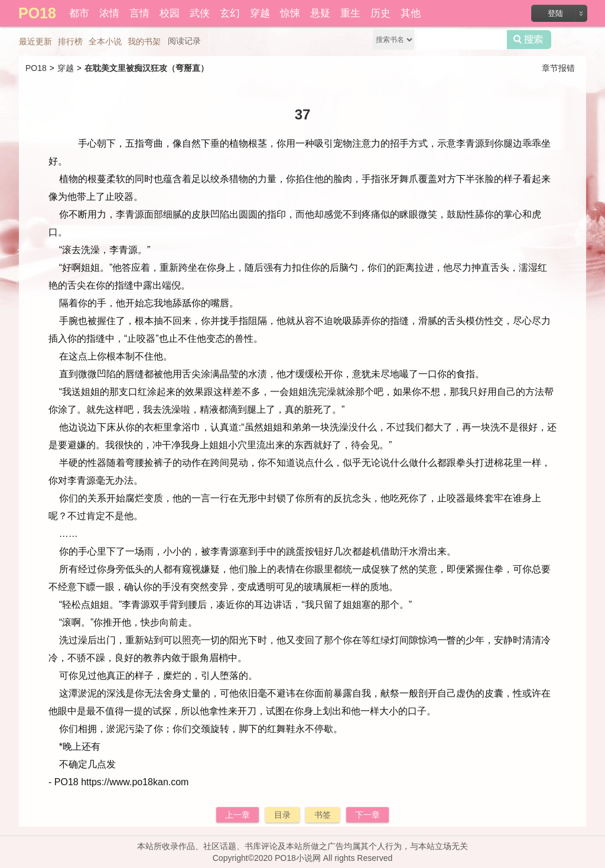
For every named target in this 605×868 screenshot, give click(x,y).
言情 (139, 13)
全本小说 (105, 41)
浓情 (109, 13)
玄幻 (230, 13)
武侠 (200, 13)
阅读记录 (184, 41)
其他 (411, 13)
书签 (323, 815)
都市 (79, 13)
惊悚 (290, 13)
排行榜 (70, 41)
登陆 (555, 13)
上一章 (238, 815)
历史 (380, 13)
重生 (350, 13)
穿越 (260, 13)
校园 (170, 13)
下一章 (367, 815)
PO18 (36, 68)
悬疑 (320, 13)
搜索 (529, 40)
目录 (282, 815)
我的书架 (144, 41)
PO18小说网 (298, 858)
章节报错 (558, 68)
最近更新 (35, 41)
